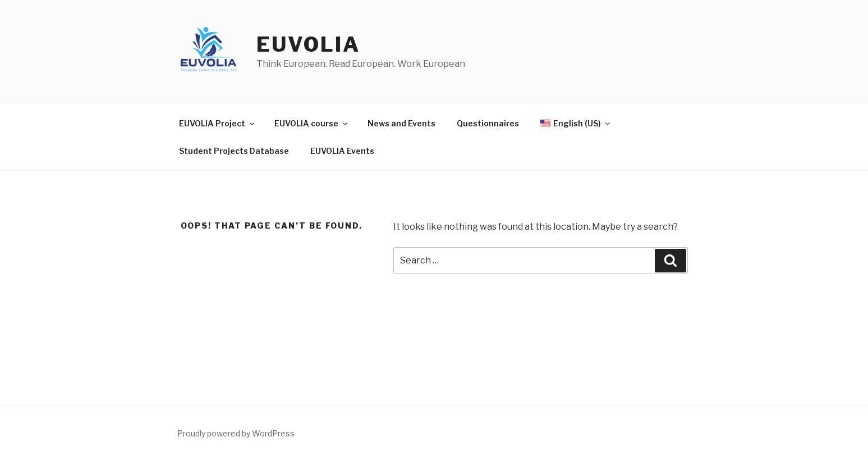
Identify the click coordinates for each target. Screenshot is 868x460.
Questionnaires (488, 123)
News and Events (401, 123)
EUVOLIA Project (217, 123)
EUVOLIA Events (342, 151)
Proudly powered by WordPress (236, 433)
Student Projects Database (234, 151)
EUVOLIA (308, 44)
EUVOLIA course (312, 123)
